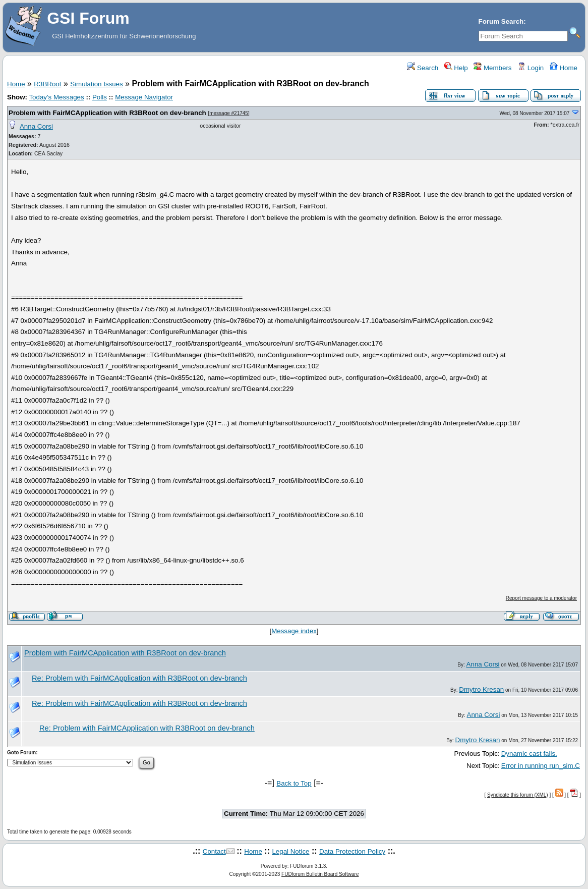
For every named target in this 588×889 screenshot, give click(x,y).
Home (564, 68)
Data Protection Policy (352, 851)
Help (456, 68)
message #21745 (229, 113)
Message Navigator (144, 97)
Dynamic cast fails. (529, 754)
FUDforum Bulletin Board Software (320, 874)
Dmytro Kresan (481, 689)
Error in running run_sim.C (541, 766)
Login (531, 68)
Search (423, 68)
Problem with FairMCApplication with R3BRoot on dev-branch (107, 113)
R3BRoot (47, 84)
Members (492, 68)
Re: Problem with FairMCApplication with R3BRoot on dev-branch (139, 678)
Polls (100, 97)
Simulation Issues (96, 84)
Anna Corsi (36, 126)
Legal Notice (290, 851)
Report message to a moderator (541, 598)
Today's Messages (56, 97)
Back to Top (294, 783)
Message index (294, 631)
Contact (214, 851)
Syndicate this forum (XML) (518, 795)
